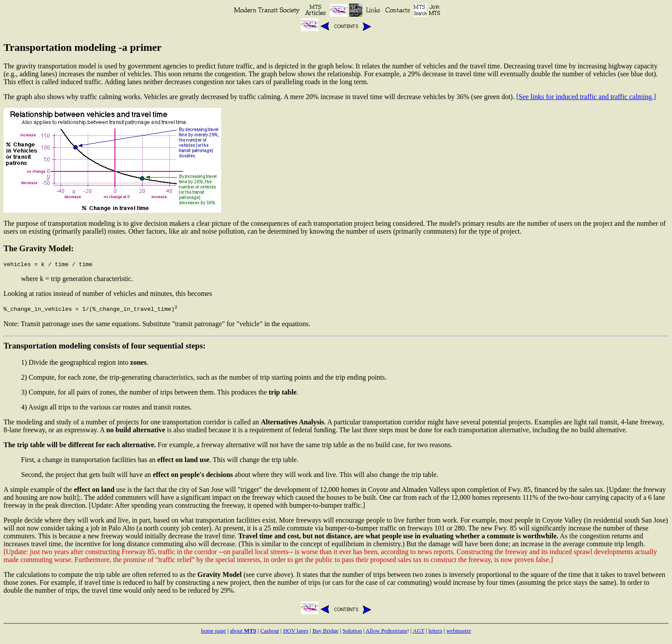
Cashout (270, 633)
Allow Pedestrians (386, 633)
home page (213, 633)
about (243, 633)
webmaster (458, 633)
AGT (418, 633)
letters (436, 633)
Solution (352, 633)
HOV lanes (296, 633)
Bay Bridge (325, 633)
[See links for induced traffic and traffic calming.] (586, 97)
